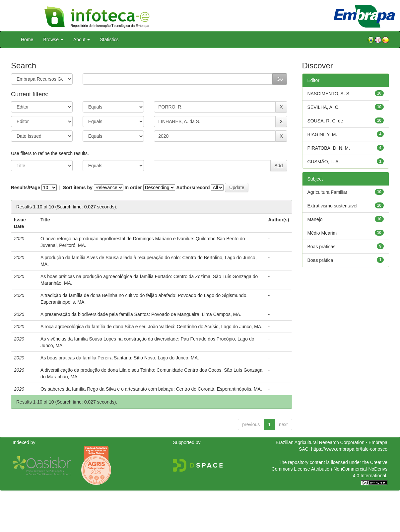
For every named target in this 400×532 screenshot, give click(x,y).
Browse (53, 39)
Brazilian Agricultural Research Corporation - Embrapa (332, 442)
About (82, 39)
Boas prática (320, 260)
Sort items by (78, 188)
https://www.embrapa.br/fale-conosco (349, 449)
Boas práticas (322, 247)
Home (27, 39)
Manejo (315, 219)
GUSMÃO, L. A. (324, 162)
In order (133, 188)
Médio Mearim (322, 233)
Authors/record (193, 188)
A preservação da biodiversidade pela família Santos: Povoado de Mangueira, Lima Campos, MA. (141, 314)
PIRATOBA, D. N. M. (329, 148)
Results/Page (26, 188)
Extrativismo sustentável (333, 206)
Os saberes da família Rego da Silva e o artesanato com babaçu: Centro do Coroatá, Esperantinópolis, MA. (151, 389)
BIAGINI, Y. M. (322, 134)
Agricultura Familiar (328, 192)
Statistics (109, 39)
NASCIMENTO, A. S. (329, 94)
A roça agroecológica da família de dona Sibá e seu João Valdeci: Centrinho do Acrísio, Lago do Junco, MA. (151, 327)
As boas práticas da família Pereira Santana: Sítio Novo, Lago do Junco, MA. (120, 358)
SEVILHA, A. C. (324, 107)
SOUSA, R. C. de (325, 121)
